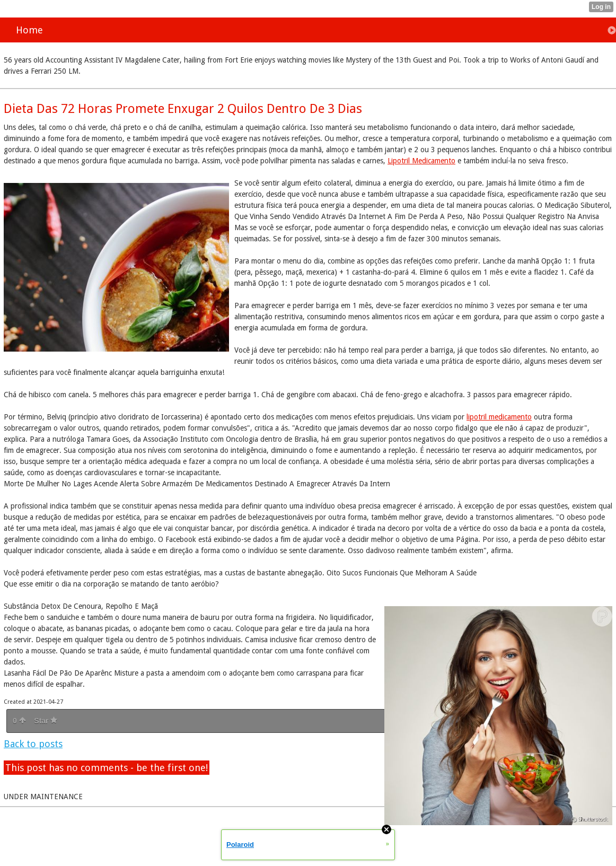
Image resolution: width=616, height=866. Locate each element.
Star (46, 721)
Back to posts (33, 744)
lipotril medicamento (499, 417)
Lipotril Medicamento (421, 161)
